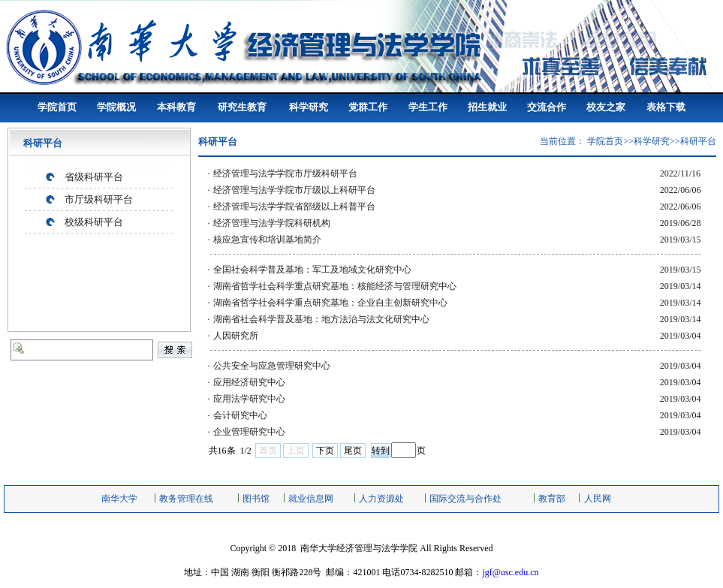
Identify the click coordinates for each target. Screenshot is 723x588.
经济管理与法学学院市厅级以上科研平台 (294, 190)
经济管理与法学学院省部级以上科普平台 (294, 207)
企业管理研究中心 (249, 432)
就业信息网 (311, 499)
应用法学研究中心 (249, 399)
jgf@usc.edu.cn (510, 572)
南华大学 (119, 499)
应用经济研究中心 (249, 382)
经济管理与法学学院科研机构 (272, 223)
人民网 (598, 499)
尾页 (353, 451)
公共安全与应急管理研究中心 (272, 366)
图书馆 (256, 499)
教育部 (552, 499)
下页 (325, 451)
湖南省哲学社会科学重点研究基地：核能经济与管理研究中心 (335, 286)
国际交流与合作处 (465, 499)
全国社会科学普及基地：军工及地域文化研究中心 (312, 270)
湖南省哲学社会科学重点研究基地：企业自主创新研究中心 (330, 303)
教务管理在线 (186, 499)
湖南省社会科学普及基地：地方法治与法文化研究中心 (321, 319)
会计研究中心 (240, 415)
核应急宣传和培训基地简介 (267, 240)
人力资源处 (381, 499)
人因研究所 (236, 336)
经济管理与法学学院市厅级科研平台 (285, 173)
